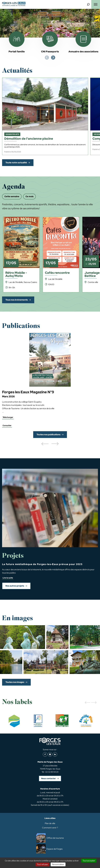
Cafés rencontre (57, 273)
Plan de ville (50, 823)
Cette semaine (12, 196)
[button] (45, 444)
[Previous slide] (47, 58)
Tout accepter (89, 861)
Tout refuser (42, 864)
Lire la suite (8, 578)
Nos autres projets (15, 586)
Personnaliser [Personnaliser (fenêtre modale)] (58, 864)
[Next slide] (53, 58)
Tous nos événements (17, 300)
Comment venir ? (50, 828)
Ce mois (29, 196)
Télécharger (8, 417)
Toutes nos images (15, 682)
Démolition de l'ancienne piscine (29, 139)
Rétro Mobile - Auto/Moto (16, 274)
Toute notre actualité (16, 163)
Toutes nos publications (49, 435)
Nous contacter (48, 778)
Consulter (7, 425)
